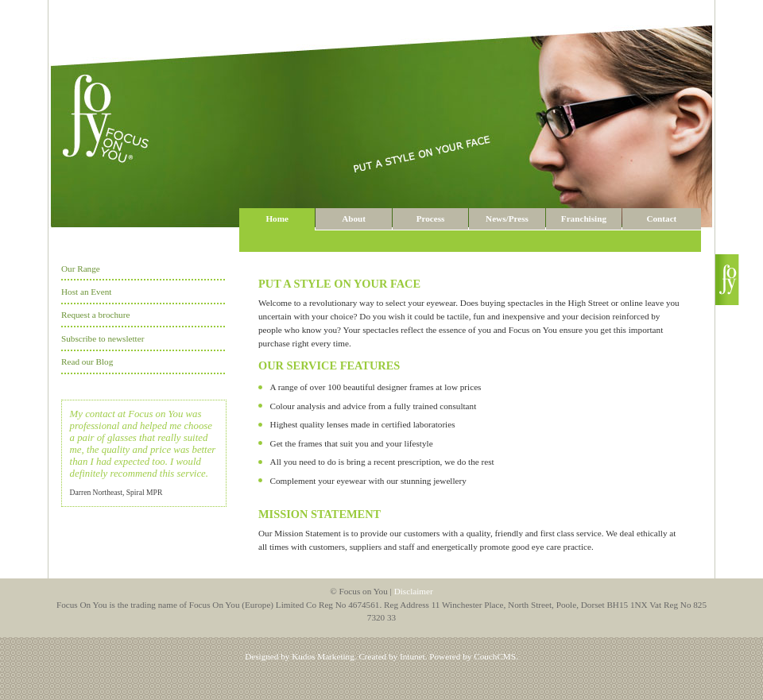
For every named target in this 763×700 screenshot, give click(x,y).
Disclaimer (414, 591)
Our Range (81, 269)
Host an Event (86, 292)
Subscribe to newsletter (103, 338)
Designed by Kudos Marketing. (300, 656)
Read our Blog (87, 362)
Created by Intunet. (393, 656)
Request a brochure (95, 315)
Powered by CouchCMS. (474, 656)
